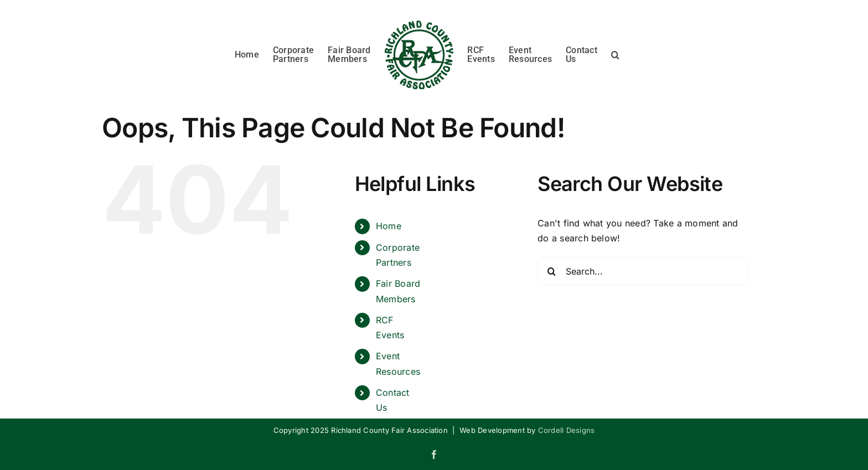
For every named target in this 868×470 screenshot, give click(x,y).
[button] (615, 53)
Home (389, 226)
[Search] (551, 271)
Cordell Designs (567, 430)
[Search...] (643, 271)
